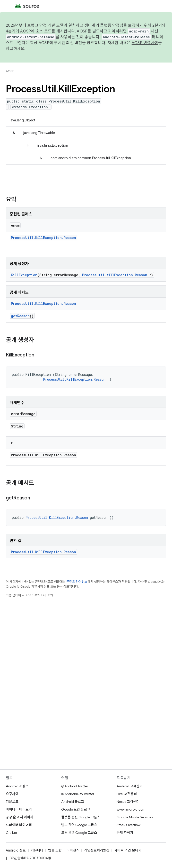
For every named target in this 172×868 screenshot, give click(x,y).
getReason (20, 316)
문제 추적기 (125, 833)
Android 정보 (16, 850)
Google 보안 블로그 (76, 809)
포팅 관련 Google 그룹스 (79, 833)
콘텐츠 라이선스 (77, 582)
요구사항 (12, 794)
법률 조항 (55, 850)
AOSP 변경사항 (145, 43)
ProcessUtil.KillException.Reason (43, 238)
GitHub (11, 833)
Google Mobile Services (135, 817)
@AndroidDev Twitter (78, 794)
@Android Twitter (75, 786)
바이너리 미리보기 (19, 809)
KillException (24, 275)
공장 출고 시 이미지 (20, 817)
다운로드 (12, 802)
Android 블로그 (73, 802)
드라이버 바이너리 (19, 825)
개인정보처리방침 (97, 850)
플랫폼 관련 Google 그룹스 (81, 817)
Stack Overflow (129, 825)
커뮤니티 (37, 850)
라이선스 (73, 850)
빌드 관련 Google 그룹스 (79, 825)
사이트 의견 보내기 (128, 850)
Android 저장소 (17, 786)
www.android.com (131, 809)
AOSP (10, 71)
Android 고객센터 (130, 786)
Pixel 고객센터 (127, 794)
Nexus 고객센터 (128, 802)
